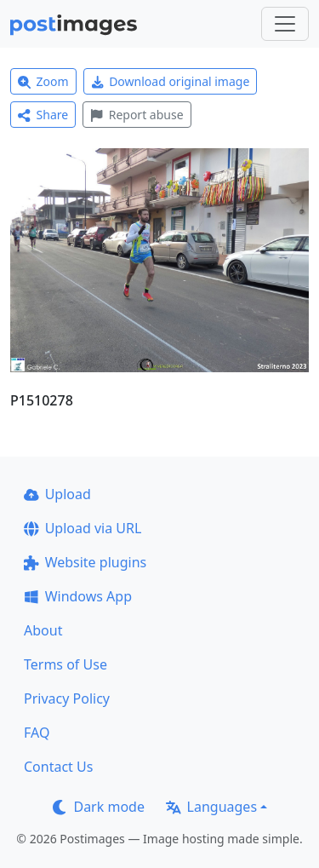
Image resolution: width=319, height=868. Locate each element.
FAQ (37, 733)
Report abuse (137, 115)
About (43, 630)
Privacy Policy (67, 698)
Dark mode (99, 807)
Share (43, 115)
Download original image (171, 81)
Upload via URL (83, 528)
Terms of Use (66, 664)
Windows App (78, 596)
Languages (211, 807)
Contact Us (58, 767)
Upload (57, 494)
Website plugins (85, 562)
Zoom (43, 81)
